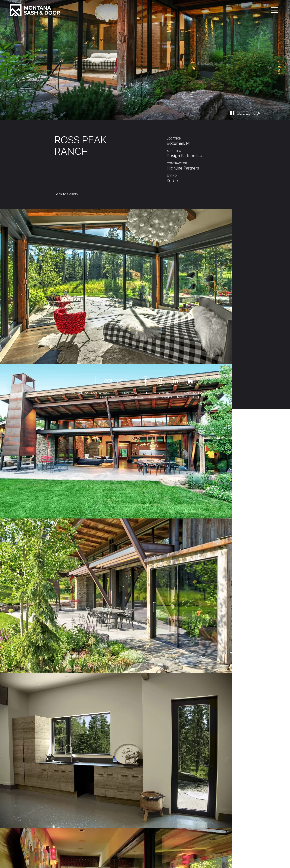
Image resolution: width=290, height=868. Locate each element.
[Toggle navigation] (274, 10)
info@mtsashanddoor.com (201, 393)
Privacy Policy (186, 397)
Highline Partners (183, 168)
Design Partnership (184, 156)
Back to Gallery (66, 194)
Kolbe (172, 181)
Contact (115, 381)
